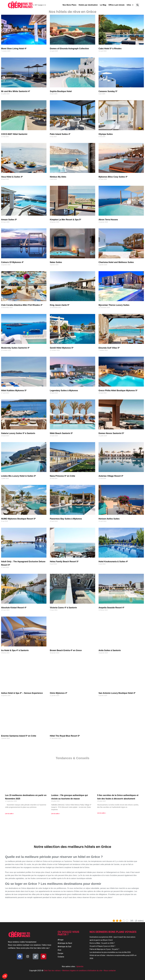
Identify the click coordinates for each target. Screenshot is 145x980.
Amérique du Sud (64, 947)
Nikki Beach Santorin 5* (61, 433)
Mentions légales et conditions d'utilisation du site (82, 971)
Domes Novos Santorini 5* (111, 433)
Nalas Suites (56, 262)
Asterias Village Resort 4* (111, 476)
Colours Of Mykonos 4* (12, 262)
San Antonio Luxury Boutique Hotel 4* (117, 693)
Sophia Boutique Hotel (61, 91)
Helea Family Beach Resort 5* (64, 562)
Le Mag (103, 5)
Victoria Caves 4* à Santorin (63, 608)
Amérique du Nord (65, 943)
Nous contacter (110, 971)
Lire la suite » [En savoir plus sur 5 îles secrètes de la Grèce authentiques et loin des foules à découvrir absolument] (102, 813)
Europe (60, 953)
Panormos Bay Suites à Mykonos (66, 519)
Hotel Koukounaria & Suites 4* (113, 562)
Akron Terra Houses (108, 220)
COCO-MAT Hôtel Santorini (14, 134)
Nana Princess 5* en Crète (62, 476)
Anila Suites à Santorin (110, 650)
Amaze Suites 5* (9, 220)
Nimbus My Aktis (58, 177)
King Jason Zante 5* (60, 305)
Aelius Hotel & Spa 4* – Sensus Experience (22, 693)
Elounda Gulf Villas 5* (109, 348)
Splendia (80, 966)
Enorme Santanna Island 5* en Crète (19, 736)
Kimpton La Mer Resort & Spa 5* (65, 220)
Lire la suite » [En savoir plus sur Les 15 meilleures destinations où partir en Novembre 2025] (9, 814)
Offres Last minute (116, 5)
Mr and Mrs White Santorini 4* (16, 91)
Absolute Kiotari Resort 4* (14, 608)
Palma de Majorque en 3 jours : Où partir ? (104, 949)
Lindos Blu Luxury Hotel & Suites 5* (19, 476)
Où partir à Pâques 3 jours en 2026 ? (102, 946)
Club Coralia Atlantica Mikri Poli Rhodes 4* (22, 305)
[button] (137, 5)
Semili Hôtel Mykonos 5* (62, 348)
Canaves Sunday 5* (108, 91)
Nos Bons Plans (69, 5)
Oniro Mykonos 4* (59, 693)
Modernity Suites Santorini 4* (15, 348)
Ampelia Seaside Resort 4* (111, 608)
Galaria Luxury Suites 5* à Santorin (18, 433)
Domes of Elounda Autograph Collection (69, 49)
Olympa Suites (106, 134)
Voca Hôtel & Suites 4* (12, 177)
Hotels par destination (88, 5)
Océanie (61, 957)
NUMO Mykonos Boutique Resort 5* (18, 519)
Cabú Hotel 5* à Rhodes (110, 49)
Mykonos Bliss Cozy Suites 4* (113, 177)
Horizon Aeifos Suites (109, 519)
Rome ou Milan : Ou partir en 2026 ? (102, 943)
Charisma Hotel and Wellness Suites (116, 262)
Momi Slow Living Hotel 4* (14, 49)
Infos (130, 5)
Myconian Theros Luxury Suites (114, 305)
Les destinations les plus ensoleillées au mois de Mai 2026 (110, 952)
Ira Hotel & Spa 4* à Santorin (15, 650)
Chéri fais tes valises (52, 971)
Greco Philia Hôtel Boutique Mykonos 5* (118, 391)
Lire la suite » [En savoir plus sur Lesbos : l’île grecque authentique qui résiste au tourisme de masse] (56, 814)
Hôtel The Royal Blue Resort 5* (65, 736)
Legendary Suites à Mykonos (64, 391)
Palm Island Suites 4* (60, 134)
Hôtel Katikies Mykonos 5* (14, 391)
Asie (59, 950)
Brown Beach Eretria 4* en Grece (66, 650)
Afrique (61, 940)
